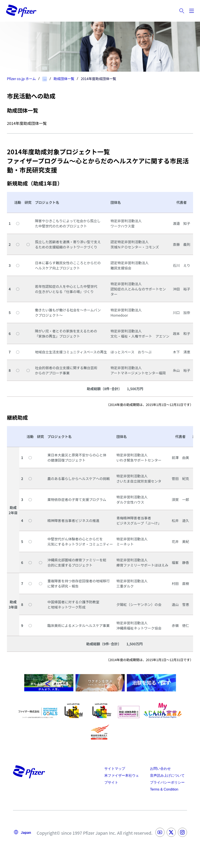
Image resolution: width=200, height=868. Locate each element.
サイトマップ (115, 769)
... (45, 79)
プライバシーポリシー (167, 782)
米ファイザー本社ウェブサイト (122, 779)
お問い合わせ (160, 769)
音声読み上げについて (167, 775)
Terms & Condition (164, 789)
